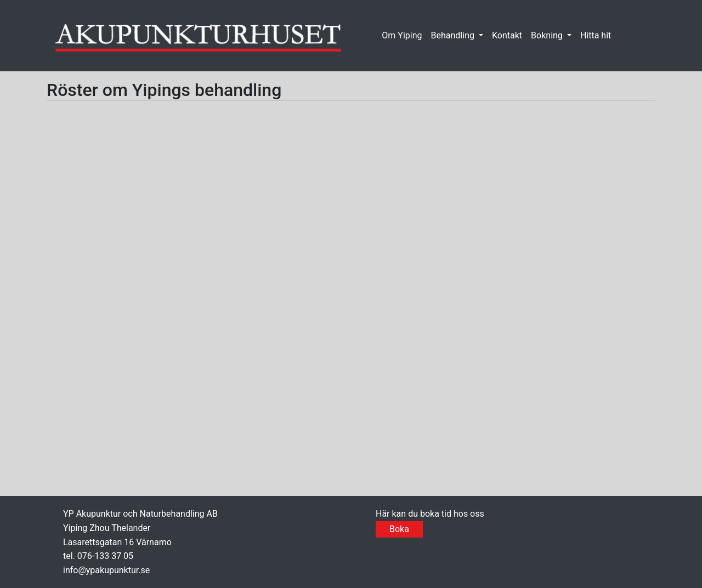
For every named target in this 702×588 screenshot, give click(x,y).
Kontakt (507, 35)
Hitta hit (596, 35)
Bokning (548, 35)
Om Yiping (402, 35)
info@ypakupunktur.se (106, 570)
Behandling (454, 35)
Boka (399, 529)
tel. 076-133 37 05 (98, 556)
